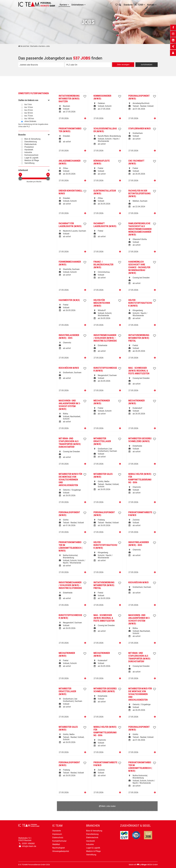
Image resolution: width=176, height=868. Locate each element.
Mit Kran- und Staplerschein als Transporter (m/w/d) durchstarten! (70, 443)
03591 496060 (28, 844)
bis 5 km (28, 104)
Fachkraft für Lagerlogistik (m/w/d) (70, 225)
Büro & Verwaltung (32, 139)
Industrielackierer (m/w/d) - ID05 (69, 337)
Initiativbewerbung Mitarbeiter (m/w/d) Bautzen (69, 99)
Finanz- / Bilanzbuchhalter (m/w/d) (103, 265)
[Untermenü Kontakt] (156, 5)
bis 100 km (29, 119)
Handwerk (29, 150)
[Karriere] (69, 5)
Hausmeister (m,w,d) (69, 300)
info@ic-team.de (29, 846)
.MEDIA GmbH (150, 865)
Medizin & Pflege (32, 160)
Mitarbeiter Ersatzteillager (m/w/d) (102, 441)
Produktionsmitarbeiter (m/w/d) (70, 130)
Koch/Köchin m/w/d (69, 368)
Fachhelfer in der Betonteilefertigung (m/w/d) (139, 193)
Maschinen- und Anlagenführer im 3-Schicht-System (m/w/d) (70, 405)
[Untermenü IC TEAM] (145, 5)
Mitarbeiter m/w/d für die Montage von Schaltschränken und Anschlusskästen (70, 480)
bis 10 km (29, 107)
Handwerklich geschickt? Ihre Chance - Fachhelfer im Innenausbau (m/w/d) (139, 267)
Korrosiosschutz (31, 155)
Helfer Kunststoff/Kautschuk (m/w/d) (140, 303)
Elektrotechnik (30, 144)
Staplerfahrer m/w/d (140, 129)
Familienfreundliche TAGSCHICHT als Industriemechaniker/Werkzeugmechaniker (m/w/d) (140, 229)
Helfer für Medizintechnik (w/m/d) (102, 303)
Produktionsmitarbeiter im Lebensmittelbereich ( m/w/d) (71, 546)
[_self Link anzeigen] (173, 53)
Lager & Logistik (31, 158)
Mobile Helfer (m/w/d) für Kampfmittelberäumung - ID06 (140, 478)
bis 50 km (29, 113)
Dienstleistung (31, 142)
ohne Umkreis (30, 121)
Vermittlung (29, 163)
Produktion (29, 147)
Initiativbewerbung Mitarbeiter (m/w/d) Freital (139, 338)
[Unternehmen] (85, 5)
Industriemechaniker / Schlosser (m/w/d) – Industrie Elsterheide (105, 338)
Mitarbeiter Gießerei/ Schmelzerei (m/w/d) (140, 440)
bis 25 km (29, 110)
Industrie (28, 152)
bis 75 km (29, 116)
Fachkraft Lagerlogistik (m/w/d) (105, 225)
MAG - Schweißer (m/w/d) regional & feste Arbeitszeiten (139, 371)
